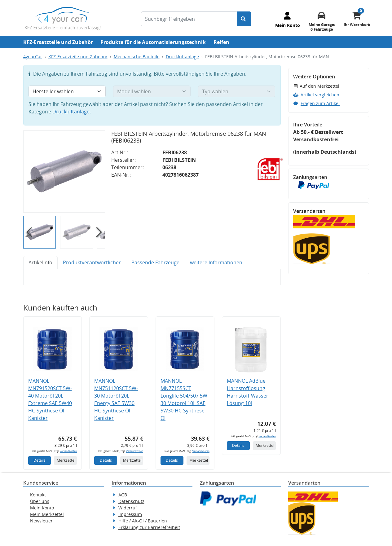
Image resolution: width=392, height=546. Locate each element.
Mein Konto (42, 508)
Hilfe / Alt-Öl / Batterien (143, 521)
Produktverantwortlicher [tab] (92, 262)
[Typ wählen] (237, 91)
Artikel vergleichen (316, 95)
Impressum (130, 514)
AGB (123, 495)
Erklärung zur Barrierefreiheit (149, 527)
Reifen (221, 42)
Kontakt (38, 495)
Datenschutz (131, 501)
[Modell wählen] (152, 91)
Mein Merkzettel (47, 514)
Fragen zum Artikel (317, 103)
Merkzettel (66, 460)
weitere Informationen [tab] (216, 262)
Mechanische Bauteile (137, 57)
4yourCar (33, 57)
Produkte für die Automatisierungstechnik (153, 42)
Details (40, 460)
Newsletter (41, 521)
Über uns (40, 501)
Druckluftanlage (182, 57)
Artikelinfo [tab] (40, 262)
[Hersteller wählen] (67, 91)
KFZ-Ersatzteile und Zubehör (58, 42)
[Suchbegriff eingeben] (189, 19)
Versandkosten (68, 451)
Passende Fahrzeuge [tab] (155, 262)
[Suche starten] (244, 19)
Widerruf (128, 508)
